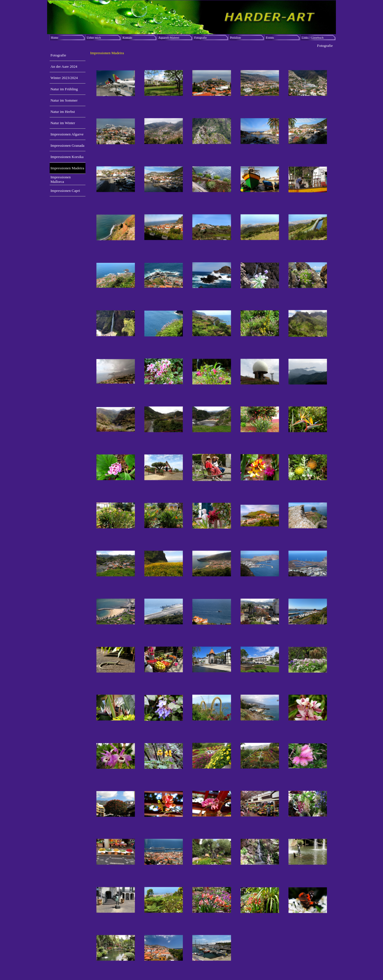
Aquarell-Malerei (169, 38)
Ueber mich (94, 38)
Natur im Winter (63, 123)
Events (270, 38)
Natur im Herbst (63, 112)
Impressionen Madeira (67, 168)
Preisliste (236, 38)
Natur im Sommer (64, 100)
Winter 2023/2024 (64, 78)
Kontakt (127, 38)
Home (55, 38)
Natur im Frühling (64, 89)
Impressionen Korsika (67, 157)
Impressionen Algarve (67, 134)
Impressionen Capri (65, 191)
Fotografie (201, 38)
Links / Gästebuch (313, 38)
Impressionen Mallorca (61, 179)
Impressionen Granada (67, 145)
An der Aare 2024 (64, 66)
